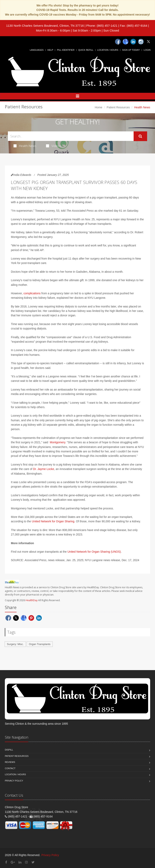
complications (32, 293)
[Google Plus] (13, 862)
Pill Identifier (66, 50)
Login (147, 50)
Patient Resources (118, 107)
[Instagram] (141, 42)
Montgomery (57, 442)
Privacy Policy (14, 781)
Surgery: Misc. (15, 644)
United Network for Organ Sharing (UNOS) (94, 552)
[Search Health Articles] (71, 136)
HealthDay (32, 600)
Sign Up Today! (131, 50)
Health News (25, 146)
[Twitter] (149, 42)
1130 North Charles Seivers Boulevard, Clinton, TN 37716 (45, 26)
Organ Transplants (40, 644)
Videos (53, 146)
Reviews (10, 762)
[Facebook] (118, 42)
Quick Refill (86, 50)
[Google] (126, 42)
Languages (37, 50)
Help (50, 50)
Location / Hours (108, 50)
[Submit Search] (140, 136)
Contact (10, 768)
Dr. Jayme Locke (44, 469)
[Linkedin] (133, 42)
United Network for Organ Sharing (53, 521)
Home (99, 107)
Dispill (9, 750)
